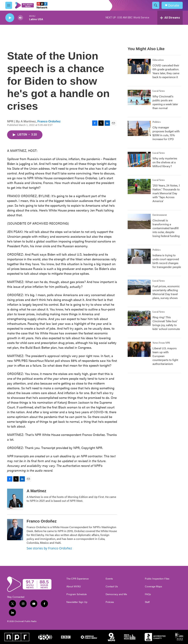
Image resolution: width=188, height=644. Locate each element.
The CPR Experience (77, 579)
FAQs (148, 594)
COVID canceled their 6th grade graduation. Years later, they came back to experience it (166, 71)
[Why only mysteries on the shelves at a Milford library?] (139, 159)
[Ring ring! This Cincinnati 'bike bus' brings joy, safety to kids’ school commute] (139, 318)
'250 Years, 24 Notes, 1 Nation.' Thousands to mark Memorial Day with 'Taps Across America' (166, 193)
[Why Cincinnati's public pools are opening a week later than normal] (139, 97)
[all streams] (170, 18)
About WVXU (74, 586)
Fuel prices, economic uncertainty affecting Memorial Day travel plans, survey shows (166, 292)
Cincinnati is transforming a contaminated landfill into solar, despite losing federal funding (166, 228)
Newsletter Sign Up (77, 602)
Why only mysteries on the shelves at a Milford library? (165, 162)
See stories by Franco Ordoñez (49, 548)
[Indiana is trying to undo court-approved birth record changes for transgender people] (139, 256)
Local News (159, 91)
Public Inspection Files (157, 579)
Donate (174, 5)
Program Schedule (77, 594)
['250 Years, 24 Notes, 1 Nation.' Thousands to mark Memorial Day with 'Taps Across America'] (139, 187)
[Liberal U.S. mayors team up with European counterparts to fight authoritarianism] (139, 349)
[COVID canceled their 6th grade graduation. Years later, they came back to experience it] (139, 66)
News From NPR (161, 343)
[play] (10, 18)
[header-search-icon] (156, 5)
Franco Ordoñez (49, 121)
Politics (157, 122)
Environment (160, 215)
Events (109, 579)
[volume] (20, 18)
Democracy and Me (116, 594)
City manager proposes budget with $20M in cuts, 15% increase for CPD (166, 133)
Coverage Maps (153, 586)
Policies (110, 602)
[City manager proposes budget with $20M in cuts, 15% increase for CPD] (139, 128)
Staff (147, 602)
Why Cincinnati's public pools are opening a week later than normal (165, 102)
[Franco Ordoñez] (15, 530)
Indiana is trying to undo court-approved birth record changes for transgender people (167, 261)
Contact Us (112, 586)
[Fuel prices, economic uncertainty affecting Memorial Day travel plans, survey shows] (139, 287)
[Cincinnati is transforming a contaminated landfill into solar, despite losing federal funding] (139, 221)
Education (158, 60)
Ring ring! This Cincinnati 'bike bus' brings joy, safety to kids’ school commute (166, 323)
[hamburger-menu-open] (9, 5)
